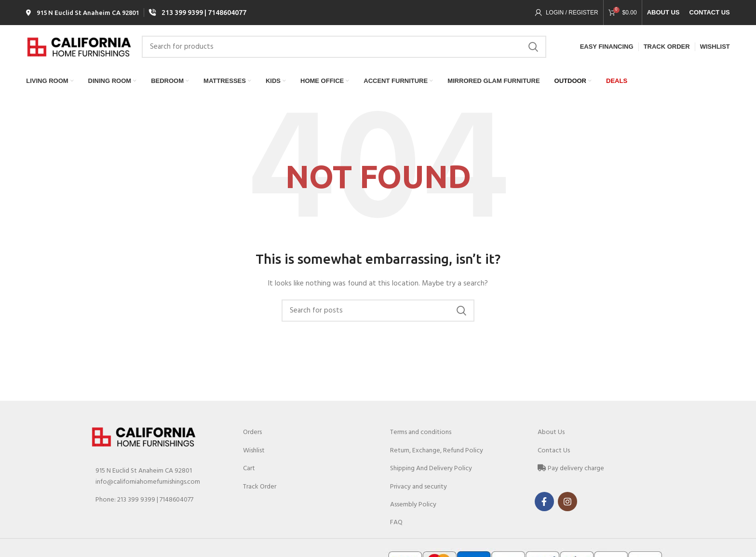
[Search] (344, 50)
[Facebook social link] (544, 505)
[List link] (157, 504)
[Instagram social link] (567, 505)
